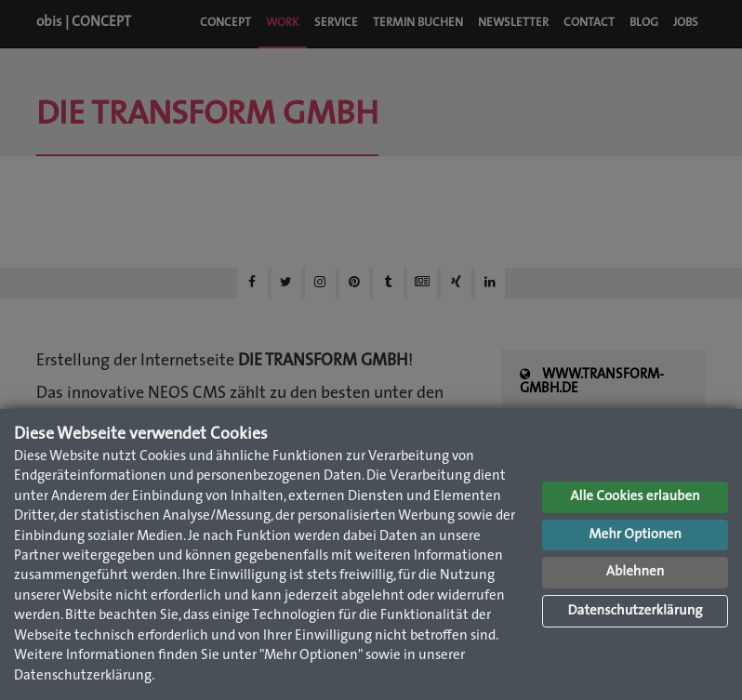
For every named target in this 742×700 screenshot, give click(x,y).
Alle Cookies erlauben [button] (635, 497)
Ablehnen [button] (636, 572)
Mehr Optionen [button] (635, 535)
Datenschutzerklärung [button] (635, 611)
